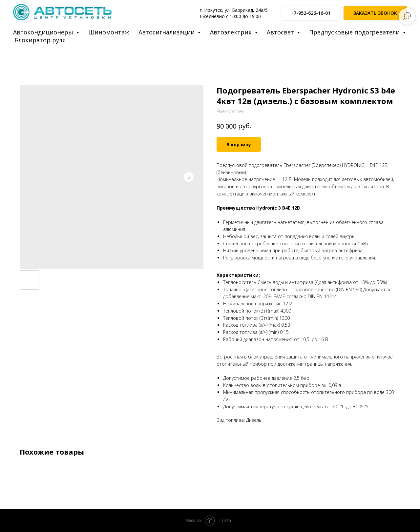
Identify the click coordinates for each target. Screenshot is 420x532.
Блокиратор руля (40, 40)
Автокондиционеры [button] (44, 32)
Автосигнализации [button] (167, 32)
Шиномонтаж (109, 32)
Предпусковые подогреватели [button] (355, 32)
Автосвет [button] (281, 32)
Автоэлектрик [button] (232, 32)
